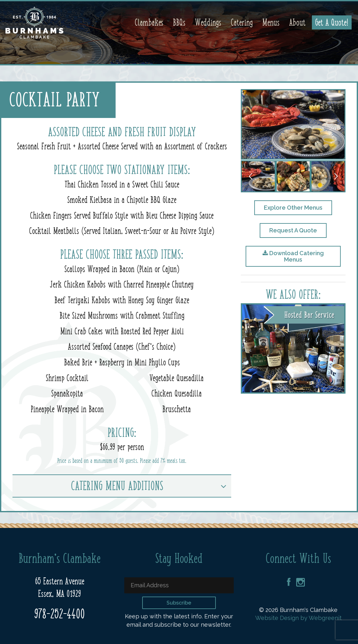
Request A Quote (293, 230)
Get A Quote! (332, 22)
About (297, 22)
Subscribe (179, 603)
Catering (242, 22)
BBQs (179, 22)
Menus (271, 22)
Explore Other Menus (293, 208)
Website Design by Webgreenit (298, 618)
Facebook (289, 582)
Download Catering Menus (293, 256)
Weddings (208, 22)
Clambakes (149, 22)
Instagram (301, 582)
